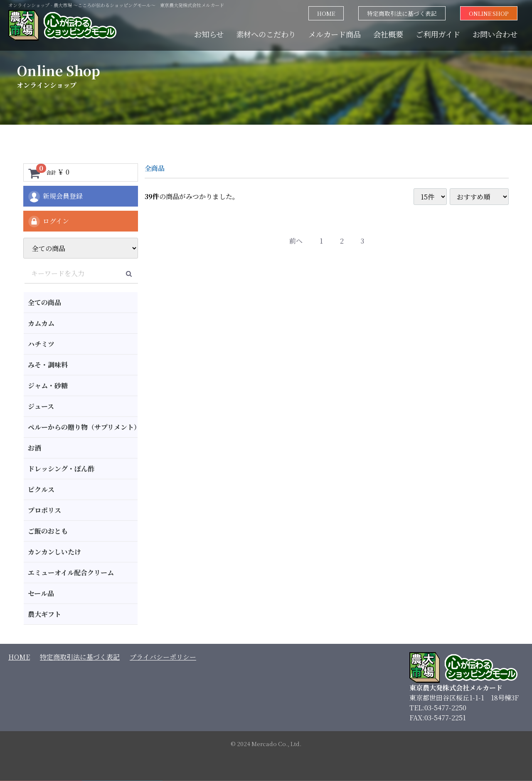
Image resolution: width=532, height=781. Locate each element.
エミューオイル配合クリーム (71, 573)
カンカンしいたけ (54, 552)
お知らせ (209, 34)
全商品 (155, 168)
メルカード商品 (335, 34)
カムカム (41, 323)
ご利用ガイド (438, 34)
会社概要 (388, 34)
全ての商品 (44, 302)
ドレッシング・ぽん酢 (61, 469)
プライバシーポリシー (163, 657)
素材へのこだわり (266, 34)
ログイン (48, 222)
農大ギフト (44, 614)
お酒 (34, 448)
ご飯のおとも (48, 531)
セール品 (41, 593)
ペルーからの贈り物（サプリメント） (83, 427)
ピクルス (41, 489)
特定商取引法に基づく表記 (402, 13)
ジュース (41, 406)
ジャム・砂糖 (48, 386)
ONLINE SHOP (489, 13)
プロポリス (44, 510)
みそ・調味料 (48, 365)
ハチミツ (41, 344)
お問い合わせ (495, 34)
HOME (326, 13)
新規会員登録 (55, 197)
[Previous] (296, 241)
